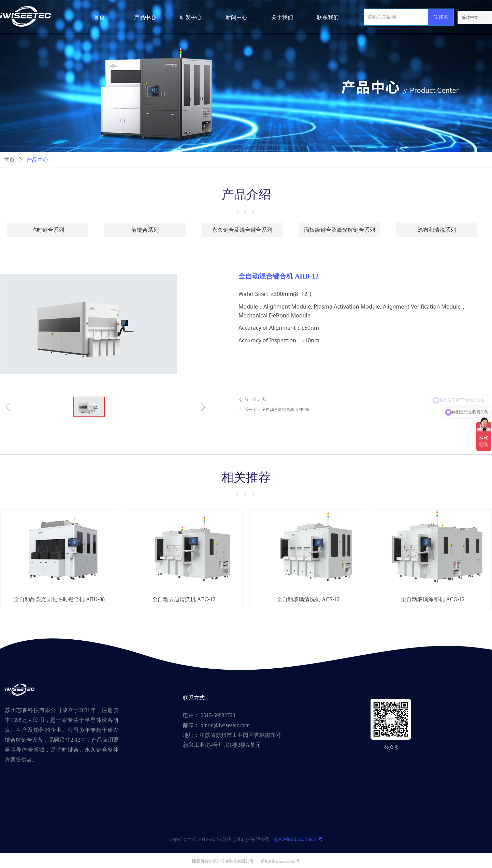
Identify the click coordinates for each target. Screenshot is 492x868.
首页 (9, 160)
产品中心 (38, 160)
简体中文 (470, 17)
